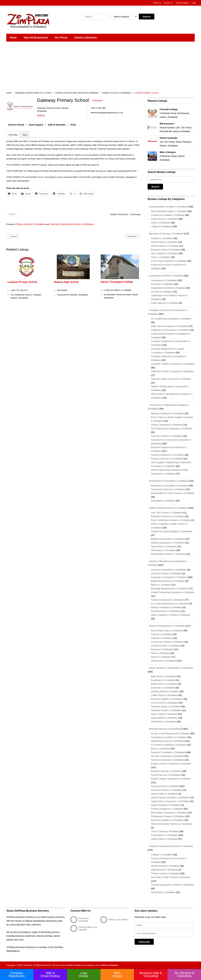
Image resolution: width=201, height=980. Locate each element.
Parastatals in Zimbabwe (163, 501)
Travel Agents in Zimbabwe (164, 835)
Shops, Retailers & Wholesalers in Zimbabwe (170, 668)
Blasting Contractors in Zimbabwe (167, 413)
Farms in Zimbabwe (161, 257)
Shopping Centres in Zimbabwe (166, 710)
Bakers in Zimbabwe (161, 585)
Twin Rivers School (20, 236)
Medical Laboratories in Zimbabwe (168, 543)
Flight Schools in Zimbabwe (164, 870)
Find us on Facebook (80, 920)
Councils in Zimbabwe (162, 292)
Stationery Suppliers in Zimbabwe (167, 820)
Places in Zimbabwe (161, 657)
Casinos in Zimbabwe (161, 634)
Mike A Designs (168, 152)
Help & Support (182, 3)
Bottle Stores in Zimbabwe (164, 684)
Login (194, 3)
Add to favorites (57, 125)
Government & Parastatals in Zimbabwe (168, 481)
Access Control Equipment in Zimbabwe (170, 734)
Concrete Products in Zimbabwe (167, 436)
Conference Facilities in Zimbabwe (168, 215)
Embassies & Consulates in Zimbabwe (170, 486)
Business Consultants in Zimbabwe (168, 752)
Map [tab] (25, 135)
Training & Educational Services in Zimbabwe (77, 93)
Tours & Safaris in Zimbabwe (165, 831)
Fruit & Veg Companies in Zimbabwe (169, 261)
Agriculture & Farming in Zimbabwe (165, 234)
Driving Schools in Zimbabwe (165, 866)
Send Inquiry (36, 125)
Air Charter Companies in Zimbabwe (169, 745)
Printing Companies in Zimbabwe (167, 809)
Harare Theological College (117, 282)
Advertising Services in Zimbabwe (167, 741)
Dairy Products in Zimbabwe (165, 246)
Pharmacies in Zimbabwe (163, 550)
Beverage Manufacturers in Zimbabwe (170, 589)
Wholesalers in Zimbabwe (163, 722)
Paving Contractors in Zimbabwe (167, 459)
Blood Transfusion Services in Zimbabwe (171, 520)
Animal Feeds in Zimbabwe (164, 242)
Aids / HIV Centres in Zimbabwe (166, 513)
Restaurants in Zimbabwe (163, 661)
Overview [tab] (13, 135)
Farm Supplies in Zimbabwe (165, 253)
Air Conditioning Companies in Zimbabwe (171, 319)
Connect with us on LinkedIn (84, 928)
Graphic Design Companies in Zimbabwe (171, 779)
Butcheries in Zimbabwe (163, 688)
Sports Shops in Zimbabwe (164, 714)
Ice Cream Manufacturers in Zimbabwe (170, 604)
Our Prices (61, 38)
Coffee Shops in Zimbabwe (164, 695)
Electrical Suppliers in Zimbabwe (167, 699)
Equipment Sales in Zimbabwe (166, 250)
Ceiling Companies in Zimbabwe (167, 425)
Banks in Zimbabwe (160, 749)
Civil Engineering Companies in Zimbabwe (172, 428)
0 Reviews (98, 101)
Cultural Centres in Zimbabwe (165, 646)
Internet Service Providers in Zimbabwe (170, 798)
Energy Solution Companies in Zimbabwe (171, 764)
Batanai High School (66, 282)
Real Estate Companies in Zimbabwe (169, 813)
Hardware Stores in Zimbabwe (166, 707)
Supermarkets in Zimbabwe (164, 718)
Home (13, 38)
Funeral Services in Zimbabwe (166, 775)
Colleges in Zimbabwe (162, 855)
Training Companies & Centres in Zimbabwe (172, 885)
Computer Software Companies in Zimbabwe (173, 364)
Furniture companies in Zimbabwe (167, 600)
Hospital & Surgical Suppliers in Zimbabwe (172, 531)
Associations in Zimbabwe (164, 280)
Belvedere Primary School (123, 236)
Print (73, 125)
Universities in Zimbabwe (163, 892)
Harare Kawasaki (168, 138)
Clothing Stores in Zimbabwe (165, 691)
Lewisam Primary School (22, 282)
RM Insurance (167, 124)
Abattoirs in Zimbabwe (162, 238)
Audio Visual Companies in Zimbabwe (169, 326)
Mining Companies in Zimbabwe (167, 607)
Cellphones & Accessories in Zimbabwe (170, 330)
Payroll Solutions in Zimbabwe (166, 805)
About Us (157, 3)
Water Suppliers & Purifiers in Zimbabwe (171, 615)
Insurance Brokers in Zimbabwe (166, 790)
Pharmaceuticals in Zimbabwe (166, 611)
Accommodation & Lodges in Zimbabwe (168, 207)
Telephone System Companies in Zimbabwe (172, 371)
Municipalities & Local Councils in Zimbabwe (172, 493)
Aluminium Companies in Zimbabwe (168, 570)
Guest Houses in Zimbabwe (164, 219)
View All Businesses (36, 38)
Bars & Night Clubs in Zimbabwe (167, 631)
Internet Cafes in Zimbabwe (164, 794)
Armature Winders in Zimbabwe (166, 573)
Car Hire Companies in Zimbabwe (167, 756)
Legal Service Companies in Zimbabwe (170, 801)
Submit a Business (86, 38)
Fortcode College (169, 109)
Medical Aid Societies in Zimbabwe (168, 539)
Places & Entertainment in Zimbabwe (166, 626)
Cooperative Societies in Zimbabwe (168, 288)
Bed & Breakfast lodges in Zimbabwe (169, 211)
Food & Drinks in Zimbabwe (164, 703)
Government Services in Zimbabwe (168, 489)
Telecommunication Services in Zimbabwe (171, 824)
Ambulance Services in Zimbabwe (167, 516)
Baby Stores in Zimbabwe (163, 676)
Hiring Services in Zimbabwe (165, 786)
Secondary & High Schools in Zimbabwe (171, 877)
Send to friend (16, 125)
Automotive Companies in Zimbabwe (169, 577)
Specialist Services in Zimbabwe (164, 729)
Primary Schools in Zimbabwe (116, 93)
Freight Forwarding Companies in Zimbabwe (172, 592)
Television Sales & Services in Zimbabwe (171, 379)
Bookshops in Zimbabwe (163, 680)
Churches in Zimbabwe (162, 284)
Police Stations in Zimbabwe (165, 303)
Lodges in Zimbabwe (161, 226)
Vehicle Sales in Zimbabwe (164, 839)
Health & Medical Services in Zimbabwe (168, 508)
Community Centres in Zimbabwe (167, 642)
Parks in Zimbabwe (160, 653)
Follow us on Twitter (114, 920)
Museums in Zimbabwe (162, 649)
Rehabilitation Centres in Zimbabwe (168, 554)
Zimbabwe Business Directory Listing (33, 93)
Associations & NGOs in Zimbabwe (165, 276)
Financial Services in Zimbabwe (166, 771)
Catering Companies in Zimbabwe (167, 760)
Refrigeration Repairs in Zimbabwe (168, 816)
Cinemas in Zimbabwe (162, 638)
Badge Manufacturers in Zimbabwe (168, 581)
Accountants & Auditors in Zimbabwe (169, 737)
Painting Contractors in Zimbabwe (167, 455)
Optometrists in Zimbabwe (164, 546)
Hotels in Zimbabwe (161, 223)
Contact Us (168, 3)
